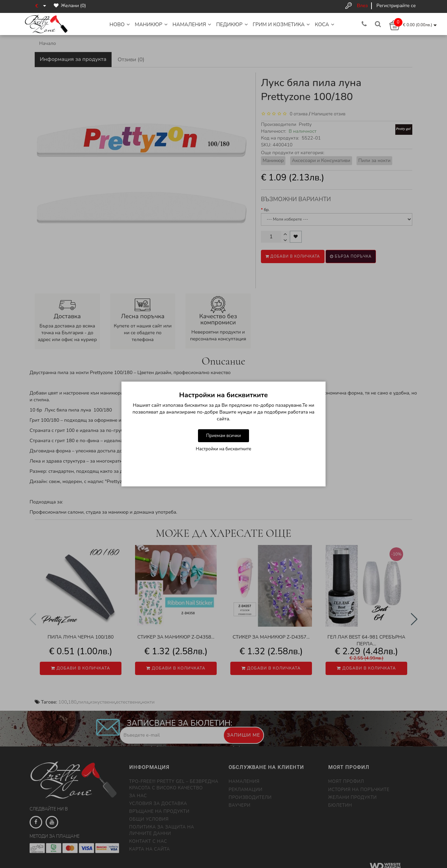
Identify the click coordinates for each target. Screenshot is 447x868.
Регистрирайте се (396, 6)
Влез (362, 6)
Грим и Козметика (282, 25)
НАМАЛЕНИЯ (192, 25)
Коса (325, 25)
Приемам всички (223, 436)
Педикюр (232, 25)
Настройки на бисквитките (224, 449)
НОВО (120, 25)
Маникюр (151, 25)
